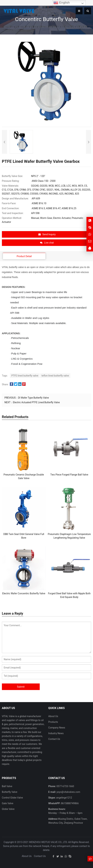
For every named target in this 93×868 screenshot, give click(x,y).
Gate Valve (8, 803)
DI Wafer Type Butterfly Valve (33, 398)
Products (53, 722)
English (62, 3)
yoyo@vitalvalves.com (68, 792)
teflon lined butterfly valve (55, 376)
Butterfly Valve (10, 792)
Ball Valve (7, 786)
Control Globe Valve (12, 798)
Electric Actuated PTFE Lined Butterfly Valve (36, 402)
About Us (53, 716)
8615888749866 (70, 803)
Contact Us (54, 739)
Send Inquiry (47, 234)
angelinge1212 (64, 798)
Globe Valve (8, 809)
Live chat (47, 243)
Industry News (56, 733)
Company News (57, 728)
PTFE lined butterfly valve (25, 376)
